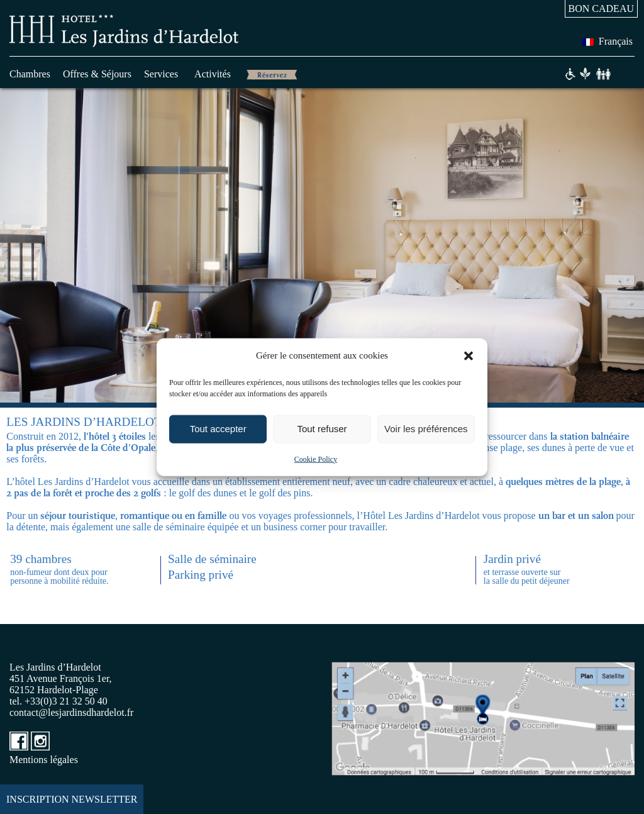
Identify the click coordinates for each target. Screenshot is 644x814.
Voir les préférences (426, 429)
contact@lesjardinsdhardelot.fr (71, 712)
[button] (469, 355)
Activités (213, 74)
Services (161, 74)
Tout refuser (322, 429)
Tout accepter (218, 429)
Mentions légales (44, 760)
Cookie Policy (316, 459)
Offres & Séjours (97, 74)
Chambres (30, 74)
